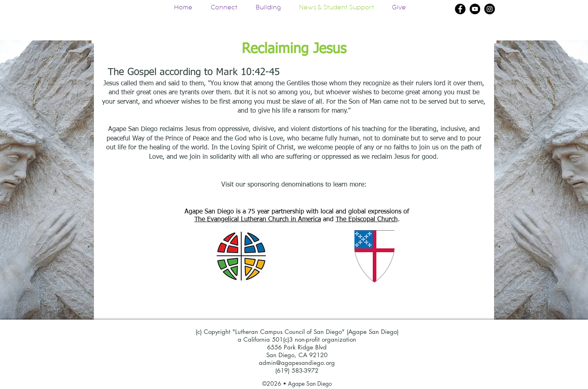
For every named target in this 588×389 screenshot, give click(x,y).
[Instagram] (490, 9)
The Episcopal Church (367, 220)
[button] (268, 9)
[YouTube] (475, 9)
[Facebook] (460, 9)
